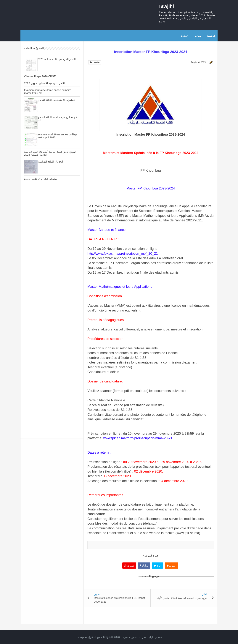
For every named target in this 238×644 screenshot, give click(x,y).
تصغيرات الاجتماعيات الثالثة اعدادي (56, 100)
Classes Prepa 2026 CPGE (40, 76)
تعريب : (134, 637)
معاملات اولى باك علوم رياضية (41, 179)
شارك (129, 566)
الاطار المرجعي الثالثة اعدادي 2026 (57, 59)
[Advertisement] (52, 249)
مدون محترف (129, 637)
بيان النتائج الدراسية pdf (50, 162)
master (95, 62)
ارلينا (150, 637)
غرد (157, 566)
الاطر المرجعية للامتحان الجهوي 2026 (44, 83)
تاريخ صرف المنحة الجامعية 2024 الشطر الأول (182, 598)
